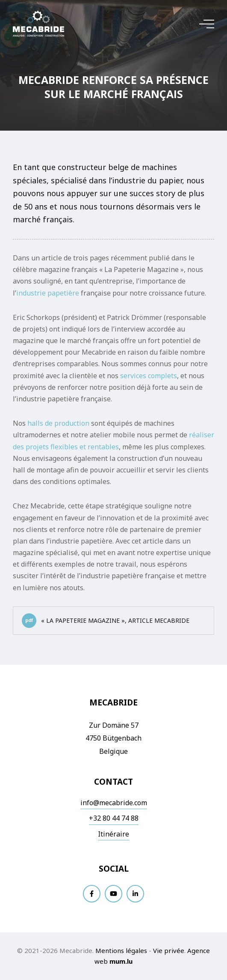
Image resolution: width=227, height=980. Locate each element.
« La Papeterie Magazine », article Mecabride (106, 621)
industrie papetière (48, 293)
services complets (149, 376)
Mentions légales (121, 950)
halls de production (58, 423)
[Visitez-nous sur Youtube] (113, 894)
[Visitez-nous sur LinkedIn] (135, 894)
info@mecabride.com (114, 803)
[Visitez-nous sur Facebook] (92, 894)
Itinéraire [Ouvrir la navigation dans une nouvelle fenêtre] (113, 834)
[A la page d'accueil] (38, 24)
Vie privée (169, 950)
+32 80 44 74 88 (114, 818)
